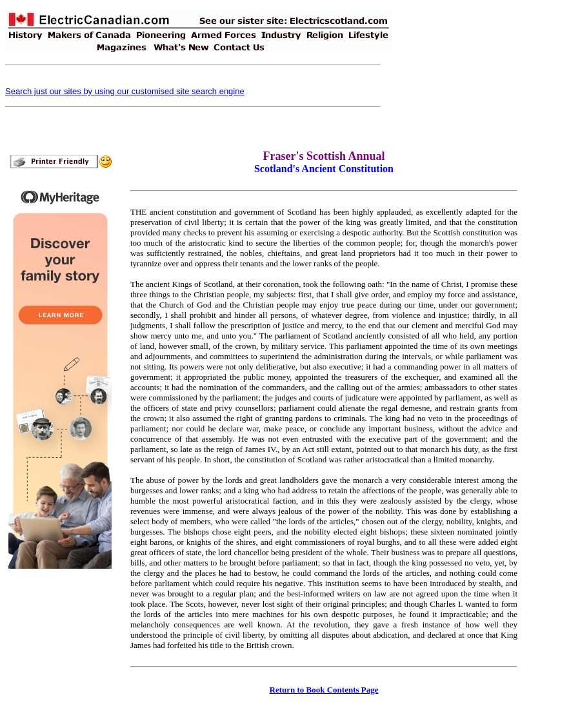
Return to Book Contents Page (324, 690)
